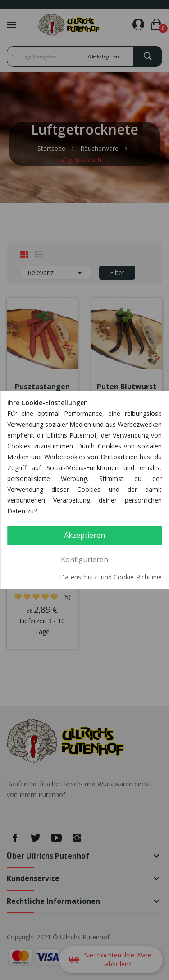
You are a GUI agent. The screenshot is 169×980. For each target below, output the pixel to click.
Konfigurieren (84, 560)
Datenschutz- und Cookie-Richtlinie (111, 577)
